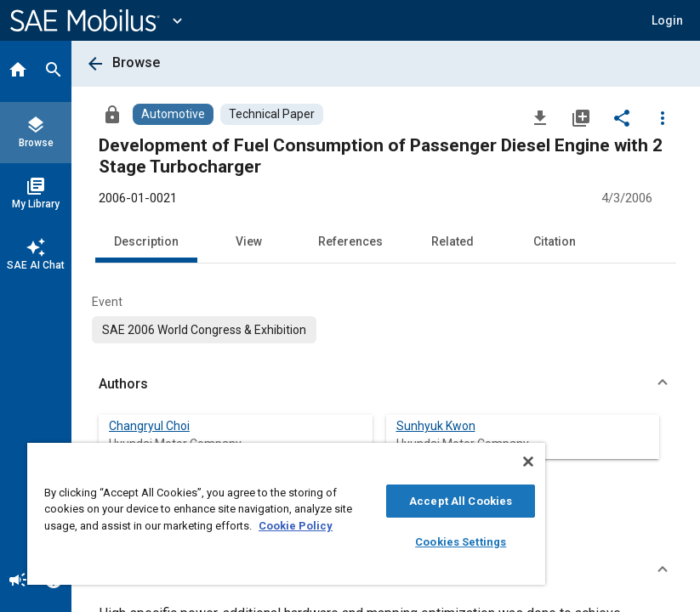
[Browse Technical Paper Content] (272, 114)
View (249, 241)
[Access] (112, 114)
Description (146, 241)
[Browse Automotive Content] (173, 114)
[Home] (18, 71)
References (350, 241)
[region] (286, 514)
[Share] (622, 117)
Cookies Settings (461, 542)
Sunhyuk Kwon (436, 426)
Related (452, 241)
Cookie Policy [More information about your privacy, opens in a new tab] (296, 526)
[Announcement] (18, 581)
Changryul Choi (149, 426)
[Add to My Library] (581, 117)
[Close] (528, 462)
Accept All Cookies (461, 501)
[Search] (54, 71)
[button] (667, 20)
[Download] (540, 117)
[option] (204, 330)
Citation (555, 241)
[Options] (663, 117)
